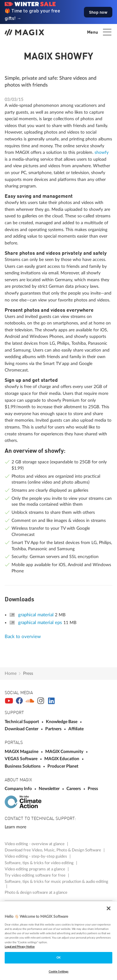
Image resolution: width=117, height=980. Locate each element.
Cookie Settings (58, 972)
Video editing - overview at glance (35, 844)
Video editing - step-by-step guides (36, 856)
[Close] (109, 908)
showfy (102, 152)
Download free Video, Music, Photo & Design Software (53, 850)
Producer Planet (63, 766)
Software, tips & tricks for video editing (40, 863)
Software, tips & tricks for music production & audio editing (56, 882)
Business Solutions (23, 766)
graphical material (37, 615)
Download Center (22, 729)
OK (58, 958)
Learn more (15, 827)
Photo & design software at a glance (36, 892)
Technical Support (22, 722)
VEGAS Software (22, 759)
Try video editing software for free (36, 875)
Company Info (19, 789)
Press (28, 673)
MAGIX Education (62, 759)
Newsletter (50, 789)
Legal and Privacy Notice (20, 947)
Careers (74, 789)
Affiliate (76, 729)
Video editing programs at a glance (35, 869)
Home (11, 673)
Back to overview (23, 637)
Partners (54, 729)
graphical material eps (41, 623)
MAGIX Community (65, 752)
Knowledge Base (62, 722)
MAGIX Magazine (22, 752)
